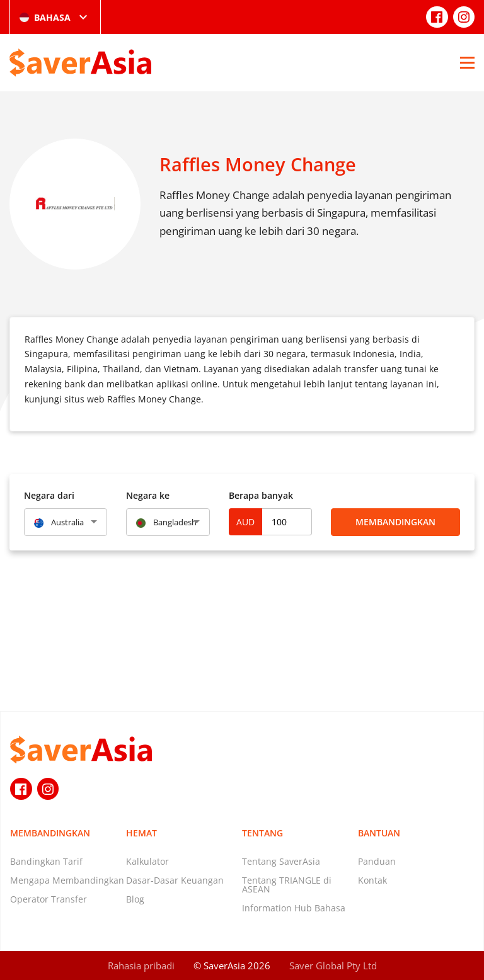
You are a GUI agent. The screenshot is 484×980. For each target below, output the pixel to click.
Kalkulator (147, 861)
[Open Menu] (467, 62)
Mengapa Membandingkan (67, 880)
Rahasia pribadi (141, 966)
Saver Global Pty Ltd (333, 966)
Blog (135, 899)
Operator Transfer (49, 899)
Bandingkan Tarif (46, 861)
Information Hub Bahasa (294, 908)
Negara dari (49, 495)
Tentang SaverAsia (281, 861)
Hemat (141, 833)
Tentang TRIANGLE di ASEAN (287, 885)
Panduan (377, 861)
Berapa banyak (261, 495)
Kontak (372, 880)
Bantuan (379, 833)
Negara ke (148, 495)
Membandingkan (395, 522)
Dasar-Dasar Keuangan (175, 880)
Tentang (262, 833)
